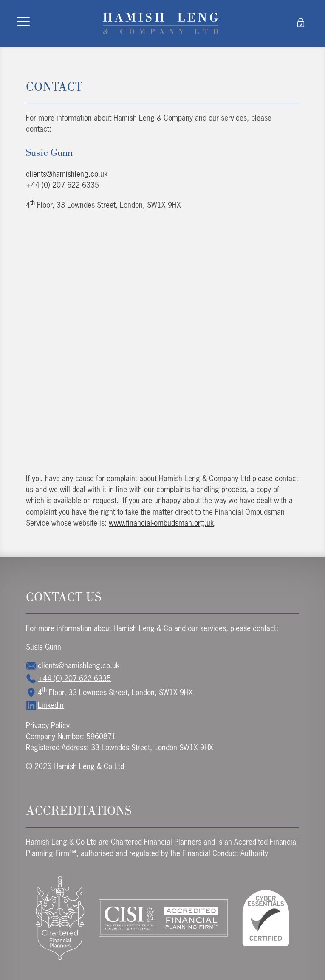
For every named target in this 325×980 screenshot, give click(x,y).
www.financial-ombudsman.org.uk (161, 523)
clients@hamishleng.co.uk (67, 174)
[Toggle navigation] (23, 23)
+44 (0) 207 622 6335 (68, 678)
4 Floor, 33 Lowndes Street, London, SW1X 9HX (109, 692)
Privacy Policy (48, 725)
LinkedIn (45, 705)
